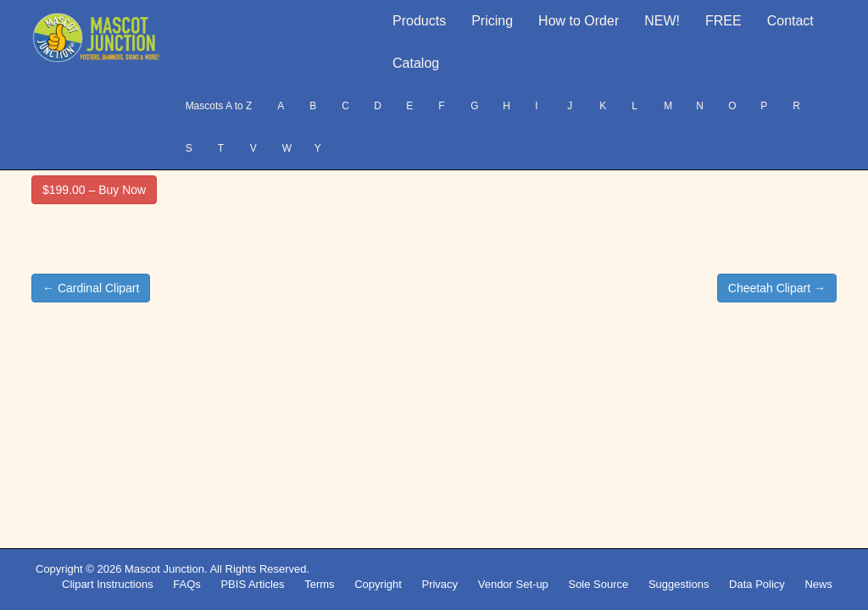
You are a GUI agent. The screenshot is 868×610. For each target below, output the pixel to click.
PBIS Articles (252, 584)
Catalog (416, 63)
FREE (723, 21)
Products (419, 21)
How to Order (579, 21)
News (818, 584)
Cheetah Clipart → (777, 288)
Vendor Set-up (513, 584)
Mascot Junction (164, 569)
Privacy (440, 584)
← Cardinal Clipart (91, 288)
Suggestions (679, 584)
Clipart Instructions (108, 584)
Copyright (378, 584)
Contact (790, 21)
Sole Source (598, 584)
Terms (319, 584)
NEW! (662, 21)
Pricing (492, 21)
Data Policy (757, 584)
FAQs (187, 584)
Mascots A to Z (219, 106)
